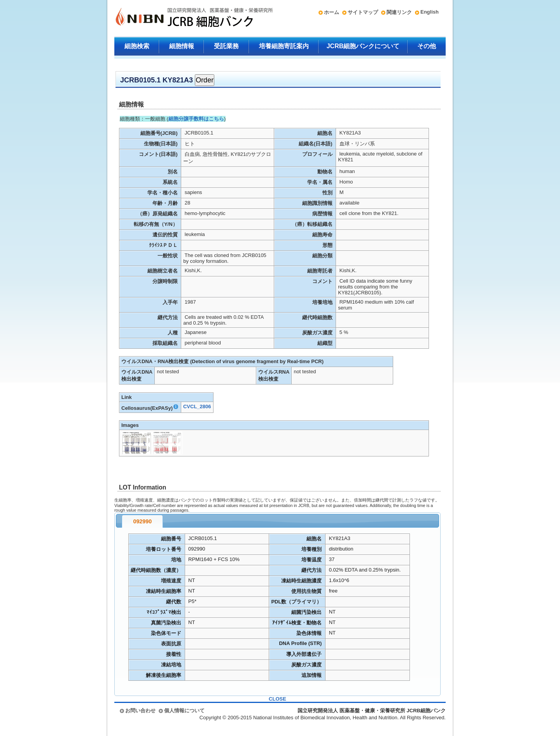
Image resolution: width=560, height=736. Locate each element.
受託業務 (226, 46)
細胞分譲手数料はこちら (196, 119)
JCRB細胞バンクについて (363, 46)
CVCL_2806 (197, 406)
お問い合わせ (140, 711)
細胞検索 (137, 46)
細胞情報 (182, 46)
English (430, 12)
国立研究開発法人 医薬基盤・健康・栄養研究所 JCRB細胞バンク (186, 18)
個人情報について (184, 711)
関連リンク (399, 12)
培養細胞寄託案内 (284, 46)
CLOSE (277, 699)
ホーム (332, 12)
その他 (427, 46)
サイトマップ (363, 12)
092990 (142, 521)
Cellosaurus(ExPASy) (150, 408)
